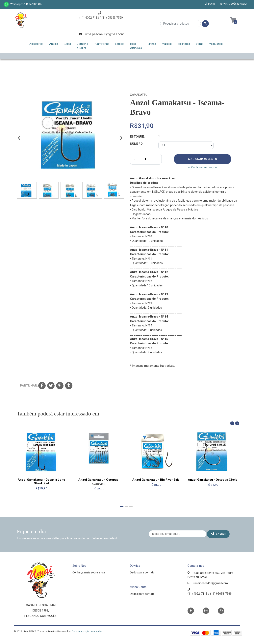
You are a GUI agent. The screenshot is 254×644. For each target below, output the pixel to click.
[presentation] (19, 139)
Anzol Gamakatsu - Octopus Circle (213, 479)
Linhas (152, 44)
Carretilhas (102, 44)
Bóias (67, 44)
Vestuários (216, 44)
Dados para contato (142, 572)
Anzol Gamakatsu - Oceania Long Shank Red (41, 481)
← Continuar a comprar (203, 167)
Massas (167, 44)
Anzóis (54, 44)
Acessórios (36, 44)
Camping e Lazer (82, 46)
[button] (234, 4)
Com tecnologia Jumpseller (87, 632)
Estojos (120, 44)
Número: (137, 144)
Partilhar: (28, 386)
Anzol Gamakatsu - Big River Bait (156, 479)
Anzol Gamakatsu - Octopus (98, 479)
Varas (200, 44)
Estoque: (137, 137)
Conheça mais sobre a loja (89, 572)
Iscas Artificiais (136, 46)
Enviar (218, 534)
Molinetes (184, 44)
